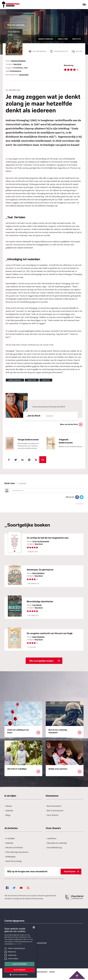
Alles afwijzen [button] (19, 970)
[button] (19, 974)
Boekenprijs (10, 857)
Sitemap (52, 972)
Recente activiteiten (14, 848)
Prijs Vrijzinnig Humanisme (16, 853)
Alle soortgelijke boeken (41, 662)
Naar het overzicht (16, 25)
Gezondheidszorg (54, 848)
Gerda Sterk (24, 75)
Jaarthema (51, 839)
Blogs (8, 816)
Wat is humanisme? (55, 811)
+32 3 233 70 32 (20, 935)
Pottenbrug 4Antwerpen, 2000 (21, 955)
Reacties (79, 51)
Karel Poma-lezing (13, 862)
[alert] (19, 951)
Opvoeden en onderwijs (56, 844)
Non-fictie (18, 64)
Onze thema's (52, 816)
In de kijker (10, 839)
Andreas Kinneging (18, 61)
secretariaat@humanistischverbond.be (30, 944)
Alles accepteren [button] (20, 964)
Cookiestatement (41, 972)
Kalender (9, 811)
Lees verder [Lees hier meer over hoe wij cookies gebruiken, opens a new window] (18, 944)
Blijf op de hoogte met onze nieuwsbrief (43, 872)
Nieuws (8, 807)
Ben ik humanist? (54, 807)
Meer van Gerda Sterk (69, 424)
